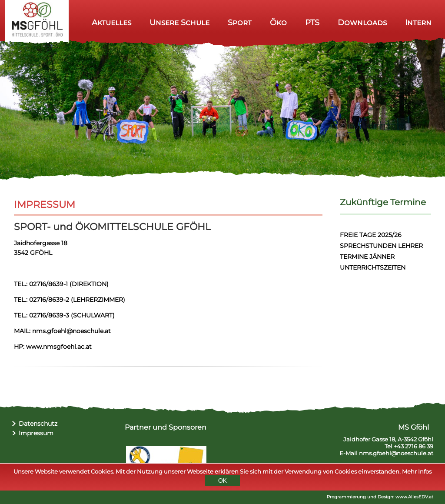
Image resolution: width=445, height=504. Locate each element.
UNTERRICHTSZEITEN (373, 267)
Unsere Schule (179, 22)
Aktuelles (111, 22)
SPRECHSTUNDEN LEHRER (381, 246)
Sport (240, 22)
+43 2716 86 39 (413, 446)
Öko (278, 22)
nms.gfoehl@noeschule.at (396, 453)
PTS (312, 22)
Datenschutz (38, 424)
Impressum (36, 433)
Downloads (362, 22)
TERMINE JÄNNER (367, 257)
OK (222, 482)
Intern (418, 22)
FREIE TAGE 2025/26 (371, 235)
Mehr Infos (417, 473)
